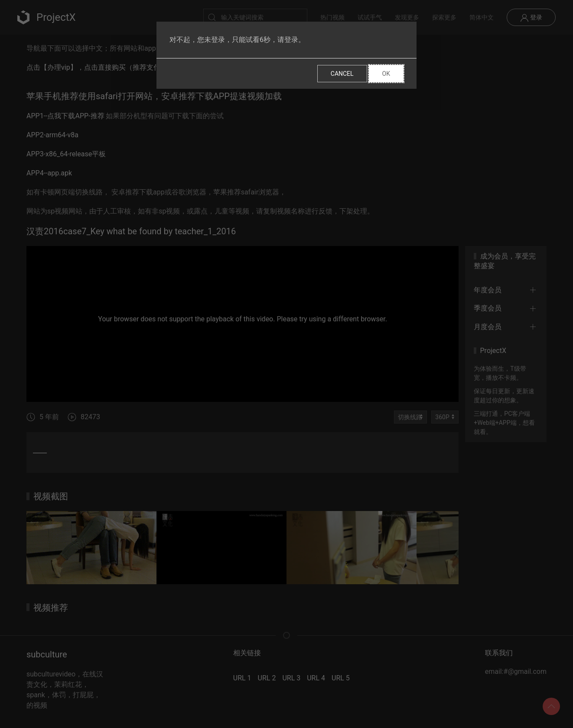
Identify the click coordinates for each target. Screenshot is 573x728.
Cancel (342, 74)
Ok (386, 74)
